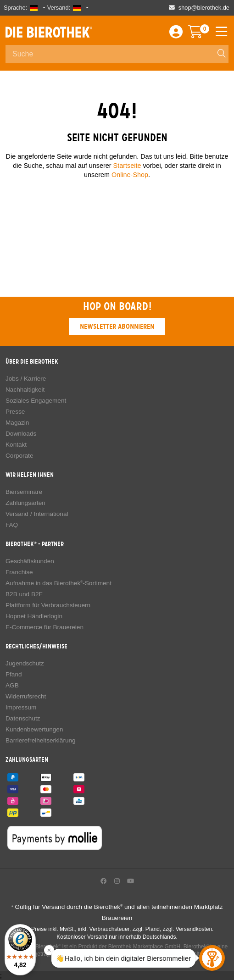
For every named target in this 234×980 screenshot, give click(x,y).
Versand (17, 514)
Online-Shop (130, 175)
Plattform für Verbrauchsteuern (48, 605)
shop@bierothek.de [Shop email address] (204, 8)
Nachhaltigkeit (25, 390)
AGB (12, 685)
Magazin (17, 423)
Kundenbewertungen (34, 729)
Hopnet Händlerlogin (34, 616)
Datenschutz (23, 718)
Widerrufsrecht (26, 696)
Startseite (127, 166)
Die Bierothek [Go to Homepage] (49, 32)
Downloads (21, 434)
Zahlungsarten (25, 503)
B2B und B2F (24, 594)
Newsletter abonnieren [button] (117, 326)
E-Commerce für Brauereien (45, 627)
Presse (15, 412)
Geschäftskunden (30, 561)
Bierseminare (24, 492)
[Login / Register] (176, 34)
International (51, 514)
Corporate (19, 456)
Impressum (21, 707)
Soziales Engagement (36, 401)
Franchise (19, 572)
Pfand (14, 674)
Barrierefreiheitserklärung (41, 740)
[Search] (217, 54)
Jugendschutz (25, 663)
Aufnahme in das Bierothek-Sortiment (58, 583)
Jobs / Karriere (26, 379)
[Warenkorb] (202, 34)
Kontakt (16, 445)
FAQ (12, 525)
